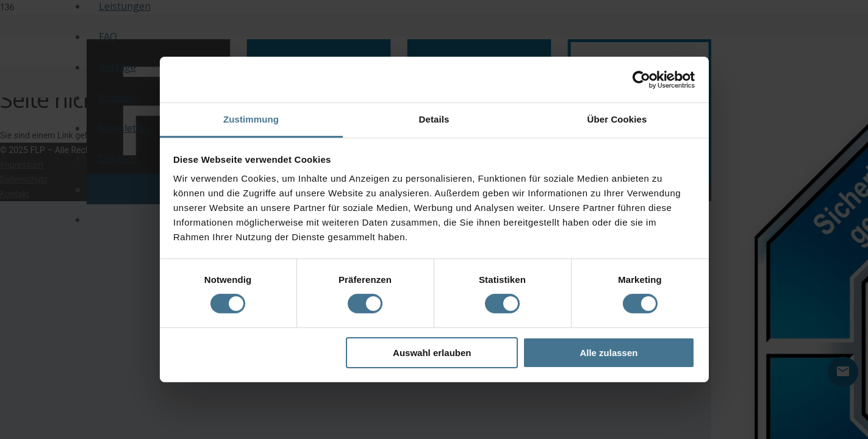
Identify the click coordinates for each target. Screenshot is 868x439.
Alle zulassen (608, 353)
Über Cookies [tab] (617, 119)
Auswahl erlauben (432, 353)
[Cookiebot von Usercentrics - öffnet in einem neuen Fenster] (641, 79)
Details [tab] (434, 119)
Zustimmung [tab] (251, 119)
